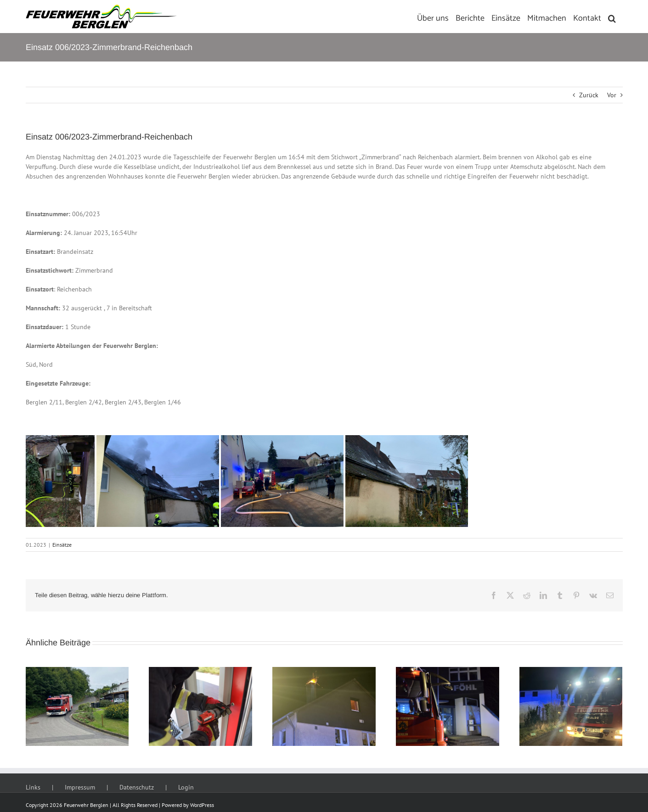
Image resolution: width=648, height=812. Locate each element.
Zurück (589, 95)
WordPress (202, 805)
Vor (612, 95)
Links (33, 787)
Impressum (80, 787)
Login (186, 787)
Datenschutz (137, 787)
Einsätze (62, 545)
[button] (612, 17)
